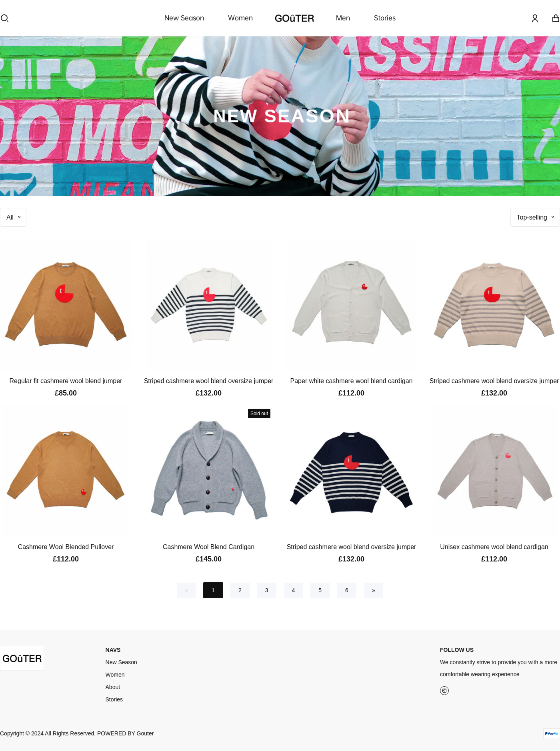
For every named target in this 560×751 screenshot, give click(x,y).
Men (343, 18)
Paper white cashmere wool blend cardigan (352, 381)
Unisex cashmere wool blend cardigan (494, 547)
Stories (385, 18)
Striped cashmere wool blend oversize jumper (209, 381)
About (113, 687)
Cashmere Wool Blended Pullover (66, 547)
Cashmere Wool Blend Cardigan (209, 547)
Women (240, 18)
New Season (184, 18)
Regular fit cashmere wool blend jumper (66, 381)
